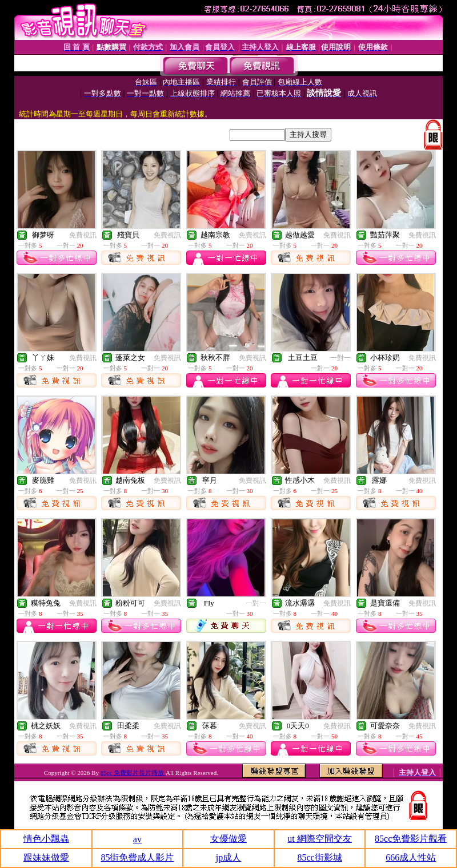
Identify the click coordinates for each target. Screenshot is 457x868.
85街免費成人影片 (137, 857)
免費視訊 (83, 235)
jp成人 (228, 857)
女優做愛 (228, 839)
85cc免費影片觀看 (411, 839)
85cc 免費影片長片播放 (133, 773)
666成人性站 (411, 857)
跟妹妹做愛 (46, 857)
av (137, 839)
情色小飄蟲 (46, 839)
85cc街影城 (319, 857)
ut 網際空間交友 (319, 839)
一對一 (340, 358)
